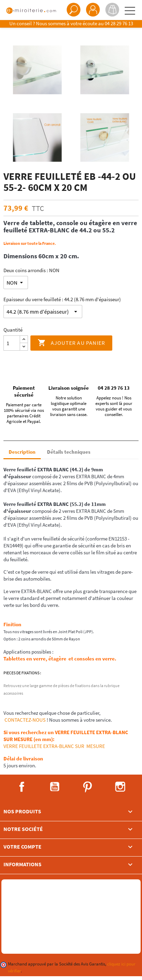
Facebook (22, 787)
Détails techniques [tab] (69, 452)
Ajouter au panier (72, 343)
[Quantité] (12, 343)
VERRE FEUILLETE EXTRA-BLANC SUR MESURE (54, 746)
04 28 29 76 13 (119, 24)
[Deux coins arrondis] (16, 283)
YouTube (55, 787)
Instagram (120, 787)
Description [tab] (22, 452)
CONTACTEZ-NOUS (25, 720)
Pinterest (87, 787)
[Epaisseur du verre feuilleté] (43, 312)
